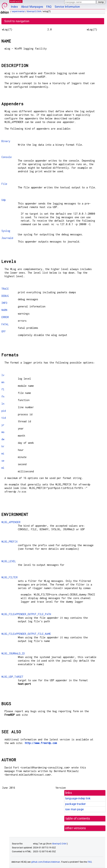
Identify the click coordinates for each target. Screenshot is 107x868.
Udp (4, 200)
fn (3, 396)
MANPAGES (16, 1)
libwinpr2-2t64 (34, 11)
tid (4, 418)
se (3, 461)
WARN (4, 310)
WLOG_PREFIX (9, 542)
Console (7, 157)
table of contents (78, 818)
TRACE (5, 289)
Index (14, 7)
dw (3, 439)
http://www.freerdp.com (41, 743)
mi (3, 453)
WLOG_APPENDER (11, 522)
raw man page (74, 809)
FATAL (5, 324)
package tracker (75, 804)
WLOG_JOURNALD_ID (13, 653)
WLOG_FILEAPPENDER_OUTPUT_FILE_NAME (26, 634)
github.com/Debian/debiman (46, 862)
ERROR (5, 317)
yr (3, 425)
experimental (18, 11)
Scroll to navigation (17, 21)
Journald (7, 238)
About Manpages (32, 7)
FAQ (49, 7)
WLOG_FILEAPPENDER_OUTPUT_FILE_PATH (26, 614)
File (4, 184)
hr (3, 446)
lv (3, 375)
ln (3, 404)
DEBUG (5, 296)
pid (4, 411)
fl (3, 389)
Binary (6, 141)
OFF (4, 331)
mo (3, 432)
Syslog (6, 231)
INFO (4, 303)
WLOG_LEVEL (9, 561)
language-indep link (78, 798)
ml (3, 468)
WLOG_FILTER (9, 577)
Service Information (67, 7)
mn (3, 382)
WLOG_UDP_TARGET (12, 677)
